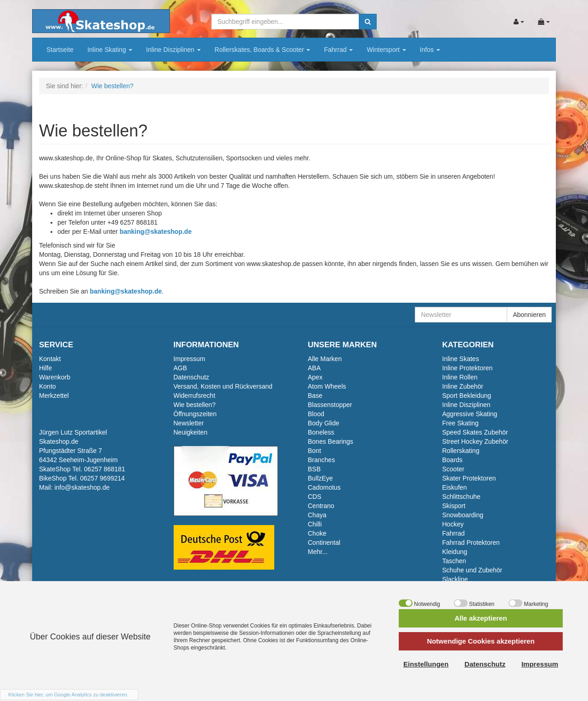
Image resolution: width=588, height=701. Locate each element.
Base (315, 396)
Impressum (189, 359)
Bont (314, 451)
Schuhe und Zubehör (472, 570)
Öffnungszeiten (195, 414)
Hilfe (45, 368)
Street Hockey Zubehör (475, 441)
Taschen (454, 561)
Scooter (453, 469)
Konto (48, 386)
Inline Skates (461, 359)
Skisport (454, 506)
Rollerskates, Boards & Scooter (262, 50)
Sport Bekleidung (467, 396)
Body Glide (323, 423)
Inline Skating (110, 50)
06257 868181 (105, 469)
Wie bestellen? (195, 405)
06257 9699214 (102, 478)
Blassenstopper (330, 405)
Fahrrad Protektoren (471, 543)
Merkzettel (54, 396)
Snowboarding (463, 515)
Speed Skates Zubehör (475, 432)
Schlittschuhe (461, 497)
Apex (315, 377)
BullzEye (320, 478)
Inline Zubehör (463, 386)
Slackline (455, 579)
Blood (316, 414)
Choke (317, 533)
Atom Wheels (327, 386)
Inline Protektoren (468, 368)
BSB (314, 469)
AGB (181, 368)
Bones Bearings (331, 441)
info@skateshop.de (82, 487)
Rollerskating (461, 451)
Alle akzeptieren (481, 618)
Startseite (60, 50)
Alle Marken (325, 359)
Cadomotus (324, 487)
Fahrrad (338, 50)
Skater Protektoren (469, 478)
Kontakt (50, 359)
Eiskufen (455, 487)
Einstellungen (426, 664)
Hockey (453, 524)
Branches (321, 460)
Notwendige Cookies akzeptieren (481, 641)
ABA (314, 368)
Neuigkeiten (191, 432)
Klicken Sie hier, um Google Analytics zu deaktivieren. (68, 695)
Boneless (321, 432)
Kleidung (455, 552)
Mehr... (318, 552)
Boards (452, 460)
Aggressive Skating (470, 414)
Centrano (321, 506)
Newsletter (189, 423)
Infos (430, 50)
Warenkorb (55, 377)
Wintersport (386, 50)
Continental (324, 543)
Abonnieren (529, 315)
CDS (315, 497)
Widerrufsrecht (195, 396)
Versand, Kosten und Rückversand (223, 386)
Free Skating (461, 423)
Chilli (315, 524)
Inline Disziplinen (173, 50)
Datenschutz (192, 377)
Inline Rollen (460, 377)
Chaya (317, 515)
